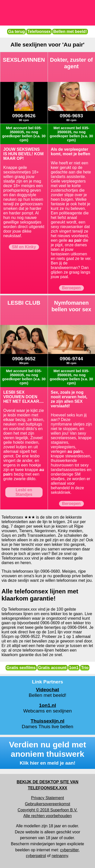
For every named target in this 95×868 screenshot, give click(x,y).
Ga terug (16, 31)
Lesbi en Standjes (24, 492)
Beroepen (71, 288)
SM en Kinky (24, 247)
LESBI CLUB (24, 303)
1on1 (74, 668)
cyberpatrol (36, 856)
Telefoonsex (39, 31)
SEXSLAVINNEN (24, 60)
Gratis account (52, 668)
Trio (85, 668)
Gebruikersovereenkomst (48, 804)
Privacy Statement (48, 798)
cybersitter (69, 850)
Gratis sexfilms (21, 668)
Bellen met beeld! (70, 31)
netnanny (60, 856)
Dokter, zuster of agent (71, 63)
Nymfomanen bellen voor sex (71, 306)
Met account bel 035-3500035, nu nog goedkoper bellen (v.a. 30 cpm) (24, 134)
